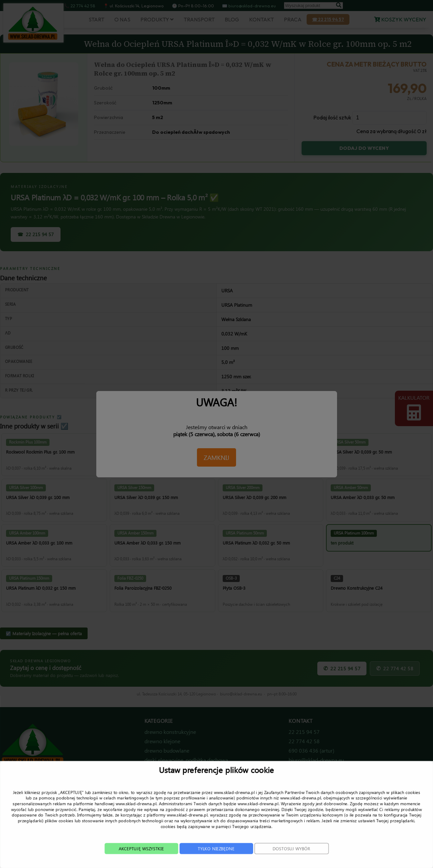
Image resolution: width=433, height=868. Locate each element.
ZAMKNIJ (216, 457)
